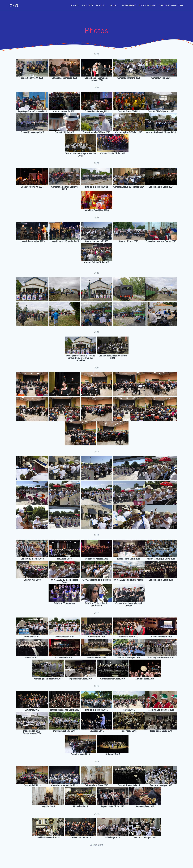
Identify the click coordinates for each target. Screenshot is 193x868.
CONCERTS (87, 5)
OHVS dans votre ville (171, 5)
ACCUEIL (75, 5)
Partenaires (129, 5)
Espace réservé (147, 5)
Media (113, 5)
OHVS (14, 5)
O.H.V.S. (100, 5)
